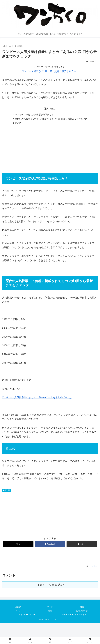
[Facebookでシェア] (50, 545)
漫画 (50, 611)
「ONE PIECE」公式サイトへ (74, 615)
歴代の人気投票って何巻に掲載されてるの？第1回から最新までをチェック (51, 119)
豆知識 (6, 491)
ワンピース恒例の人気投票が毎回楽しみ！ (35, 115)
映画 (82, 607)
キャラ (50, 607)
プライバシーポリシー (26, 615)
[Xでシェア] (18, 545)
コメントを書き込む (50, 585)
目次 (46, 109)
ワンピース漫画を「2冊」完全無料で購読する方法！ (50, 71)
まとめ (18, 123)
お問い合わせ (82, 611)
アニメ (18, 611)
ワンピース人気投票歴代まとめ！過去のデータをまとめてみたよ (37, 398)
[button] (82, 545)
